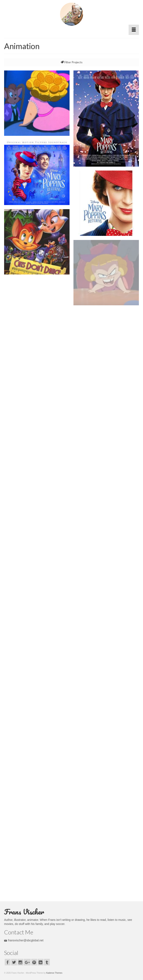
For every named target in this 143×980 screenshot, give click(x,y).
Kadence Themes (54, 973)
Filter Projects (72, 62)
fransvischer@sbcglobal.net (24, 940)
